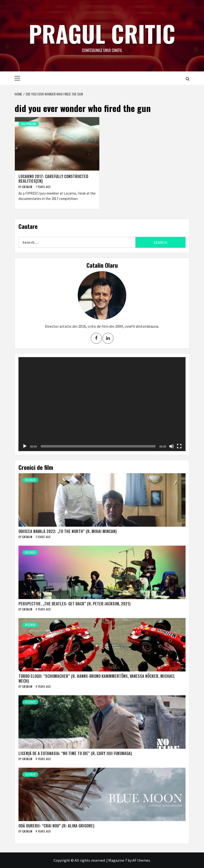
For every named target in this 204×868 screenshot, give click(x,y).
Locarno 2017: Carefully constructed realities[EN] (53, 179)
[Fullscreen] (179, 446)
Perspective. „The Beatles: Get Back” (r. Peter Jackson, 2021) (74, 604)
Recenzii (30, 480)
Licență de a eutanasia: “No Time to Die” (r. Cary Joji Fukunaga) (75, 753)
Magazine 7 (118, 860)
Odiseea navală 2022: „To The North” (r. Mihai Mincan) (68, 531)
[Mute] (171, 446)
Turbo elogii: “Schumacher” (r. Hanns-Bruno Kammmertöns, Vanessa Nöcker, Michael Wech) (97, 678)
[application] (102, 404)
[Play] (25, 446)
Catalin (28, 187)
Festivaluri (29, 124)
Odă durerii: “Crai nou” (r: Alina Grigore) (56, 826)
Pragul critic (102, 33)
